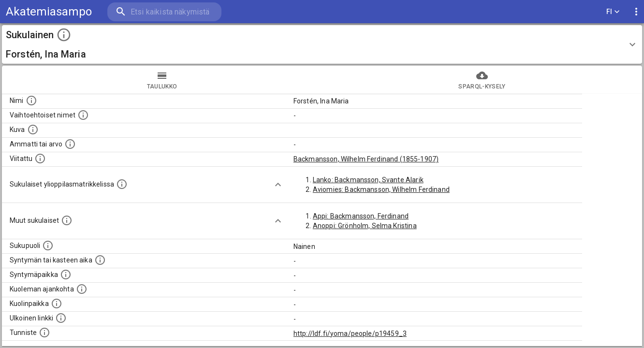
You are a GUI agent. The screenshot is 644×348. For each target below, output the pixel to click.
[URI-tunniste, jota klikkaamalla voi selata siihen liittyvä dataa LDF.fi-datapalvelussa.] (44, 333)
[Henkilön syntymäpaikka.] (66, 275)
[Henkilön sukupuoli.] (48, 246)
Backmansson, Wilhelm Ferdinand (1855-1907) (366, 159)
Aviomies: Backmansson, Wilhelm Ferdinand (381, 189)
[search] (164, 12)
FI (613, 12)
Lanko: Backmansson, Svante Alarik (368, 180)
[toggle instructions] (64, 35)
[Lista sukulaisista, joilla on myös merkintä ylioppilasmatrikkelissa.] (122, 184)
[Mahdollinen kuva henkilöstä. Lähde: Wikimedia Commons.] (33, 130)
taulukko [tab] (162, 80)
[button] (322, 44)
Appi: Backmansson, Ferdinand (361, 216)
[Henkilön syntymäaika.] (100, 260)
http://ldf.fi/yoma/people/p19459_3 (350, 333)
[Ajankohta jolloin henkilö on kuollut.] (82, 289)
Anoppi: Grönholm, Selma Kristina (365, 226)
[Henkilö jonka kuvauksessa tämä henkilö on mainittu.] (40, 159)
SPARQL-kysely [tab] (482, 80)
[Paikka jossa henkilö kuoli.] (57, 304)
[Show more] (278, 185)
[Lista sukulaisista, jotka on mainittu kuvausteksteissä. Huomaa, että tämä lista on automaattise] (67, 220)
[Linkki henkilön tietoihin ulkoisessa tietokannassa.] (61, 318)
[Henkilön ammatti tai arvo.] (70, 144)
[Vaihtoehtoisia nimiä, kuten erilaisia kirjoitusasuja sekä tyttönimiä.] (83, 115)
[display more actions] (636, 12)
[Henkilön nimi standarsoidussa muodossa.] (31, 101)
